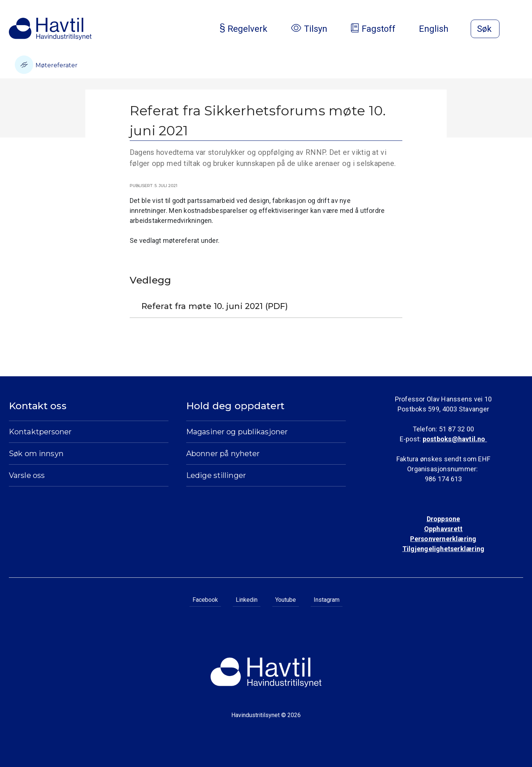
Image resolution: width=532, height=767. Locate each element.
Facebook (205, 600)
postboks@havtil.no (455, 439)
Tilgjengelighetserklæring (443, 549)
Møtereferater (46, 65)
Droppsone (444, 519)
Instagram (327, 600)
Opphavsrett (443, 529)
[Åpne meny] (519, 30)
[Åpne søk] (485, 29)
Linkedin (247, 600)
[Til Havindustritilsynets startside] (50, 29)
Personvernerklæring (443, 539)
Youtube (286, 600)
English (440, 29)
